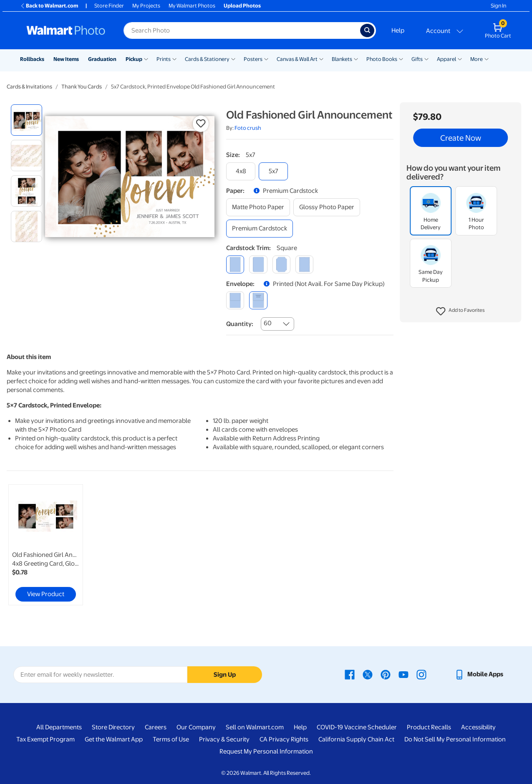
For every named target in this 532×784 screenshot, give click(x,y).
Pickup (134, 59)
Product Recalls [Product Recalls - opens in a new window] (429, 727)
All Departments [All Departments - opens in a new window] (59, 727)
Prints (164, 59)
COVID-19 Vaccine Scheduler (357, 727)
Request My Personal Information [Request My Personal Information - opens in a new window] (266, 751)
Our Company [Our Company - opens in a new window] (196, 727)
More (477, 59)
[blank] (235, 300)
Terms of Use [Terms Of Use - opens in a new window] (171, 739)
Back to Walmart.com (49, 6)
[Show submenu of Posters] (266, 58)
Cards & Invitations (29, 87)
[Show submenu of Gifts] (426, 58)
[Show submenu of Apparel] (460, 58)
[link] (46, 545)
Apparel (446, 59)
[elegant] (281, 264)
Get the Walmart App (114, 739)
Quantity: (240, 324)
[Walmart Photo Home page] (66, 30)
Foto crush (248, 128)
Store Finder (109, 6)
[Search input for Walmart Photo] (242, 30)
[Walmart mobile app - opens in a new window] (479, 674)
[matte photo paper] (258, 207)
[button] (460, 311)
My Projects (146, 6)
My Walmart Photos (192, 6)
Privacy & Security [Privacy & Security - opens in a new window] (224, 739)
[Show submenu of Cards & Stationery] (233, 58)
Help (398, 30)
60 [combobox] (268, 323)
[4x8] (241, 171)
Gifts (417, 59)
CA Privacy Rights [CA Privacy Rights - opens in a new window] (284, 739)
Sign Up (225, 675)
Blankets (342, 59)
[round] (258, 264)
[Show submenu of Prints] (174, 58)
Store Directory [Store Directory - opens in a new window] (113, 727)
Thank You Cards (82, 87)
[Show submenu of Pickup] (146, 58)
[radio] (26, 120)
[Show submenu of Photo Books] (401, 58)
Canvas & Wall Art (297, 59)
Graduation (102, 59)
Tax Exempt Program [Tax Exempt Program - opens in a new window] (45, 739)
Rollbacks (32, 59)
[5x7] (273, 171)
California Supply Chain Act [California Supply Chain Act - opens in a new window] (356, 739)
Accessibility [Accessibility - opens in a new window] (478, 727)
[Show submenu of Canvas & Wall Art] (321, 58)
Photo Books (382, 59)
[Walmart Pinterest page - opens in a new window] (386, 674)
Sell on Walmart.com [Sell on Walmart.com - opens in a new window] (255, 727)
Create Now (461, 138)
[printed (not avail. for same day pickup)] (258, 300)
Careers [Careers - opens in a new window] (156, 727)
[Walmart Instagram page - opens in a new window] (421, 674)
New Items (66, 59)
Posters (253, 59)
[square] (235, 264)
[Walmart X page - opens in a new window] (368, 674)
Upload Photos (242, 6)
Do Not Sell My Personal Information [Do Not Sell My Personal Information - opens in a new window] (455, 739)
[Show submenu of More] (487, 58)
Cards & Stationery (207, 59)
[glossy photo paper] (327, 207)
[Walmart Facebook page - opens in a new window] (350, 674)
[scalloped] (304, 264)
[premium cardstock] (260, 229)
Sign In (498, 6)
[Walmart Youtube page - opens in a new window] (403, 674)
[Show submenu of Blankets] (356, 58)
